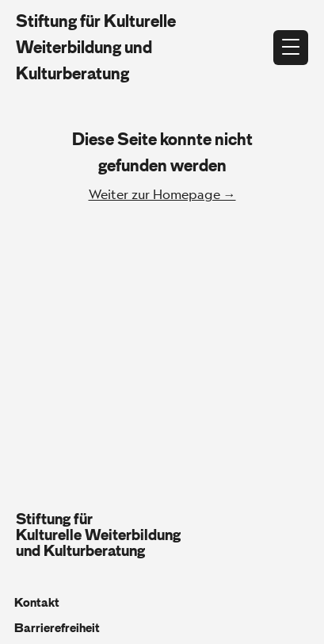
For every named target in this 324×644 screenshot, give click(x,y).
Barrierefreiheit (57, 628)
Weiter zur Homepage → (162, 194)
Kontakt (37, 603)
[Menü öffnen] (291, 48)
